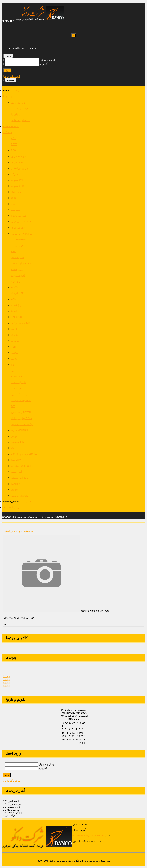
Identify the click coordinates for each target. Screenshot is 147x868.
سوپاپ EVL (17, 180)
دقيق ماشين (17, 257)
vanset (15, 490)
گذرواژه (43, 64)
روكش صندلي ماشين (22, 424)
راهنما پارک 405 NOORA (24, 454)
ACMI (14, 299)
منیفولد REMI (18, 442)
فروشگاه (8, 132)
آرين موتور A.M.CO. (21, 234)
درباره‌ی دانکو (18, 103)
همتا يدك (16, 210)
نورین (14, 436)
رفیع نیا (15, 311)
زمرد (14, 204)
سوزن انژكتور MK (20, 323)
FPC (13, 150)
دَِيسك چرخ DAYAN (21, 412)
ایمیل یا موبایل (47, 60)
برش (14, 371)
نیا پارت (15, 341)
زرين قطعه (17, 269)
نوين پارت (16, 281)
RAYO (14, 144)
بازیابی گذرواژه (12, 76)
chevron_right (9, 517)
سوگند (14, 174)
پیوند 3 (7, 684)
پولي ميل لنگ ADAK (22, 418)
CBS (13, 198)
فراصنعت (16, 389)
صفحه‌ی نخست (15, 91)
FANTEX (16, 484)
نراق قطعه (17, 305)
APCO (14, 287)
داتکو (14, 448)
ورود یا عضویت (11, 508)
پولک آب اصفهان (20, 478)
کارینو (14, 359)
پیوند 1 (7, 677)
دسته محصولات (11, 126)
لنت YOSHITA (18, 240)
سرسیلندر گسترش (21, 394)
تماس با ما (17, 502)
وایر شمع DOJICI (20, 496)
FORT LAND (18, 377)
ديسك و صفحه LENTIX (23, 263)
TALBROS (16, 317)
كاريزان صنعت (19, 382)
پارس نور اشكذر (20, 168)
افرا (13, 365)
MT (13, 406)
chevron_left (62, 517)
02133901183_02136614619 (88, 836)
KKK (13, 251)
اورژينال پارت (18, 275)
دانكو (14, 138)
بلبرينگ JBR (17, 293)
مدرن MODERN (19, 430)
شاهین (15, 353)
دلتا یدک (15, 335)
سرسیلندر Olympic (21, 400)
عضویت (11, 80)
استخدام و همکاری (21, 120)
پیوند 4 (7, 687)
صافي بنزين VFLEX (21, 222)
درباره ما (8, 97)
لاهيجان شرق (18, 228)
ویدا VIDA (16, 460)
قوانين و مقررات (20, 109)
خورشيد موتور (18, 156)
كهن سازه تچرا (19, 216)
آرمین (14, 329)
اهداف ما (16, 114)
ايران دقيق (17, 192)
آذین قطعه (17, 472)
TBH (13, 347)
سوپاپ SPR (17, 186)
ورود (8, 56)
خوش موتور (17, 246)
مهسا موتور (17, 162)
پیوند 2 (7, 681)
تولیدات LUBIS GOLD (22, 466)
